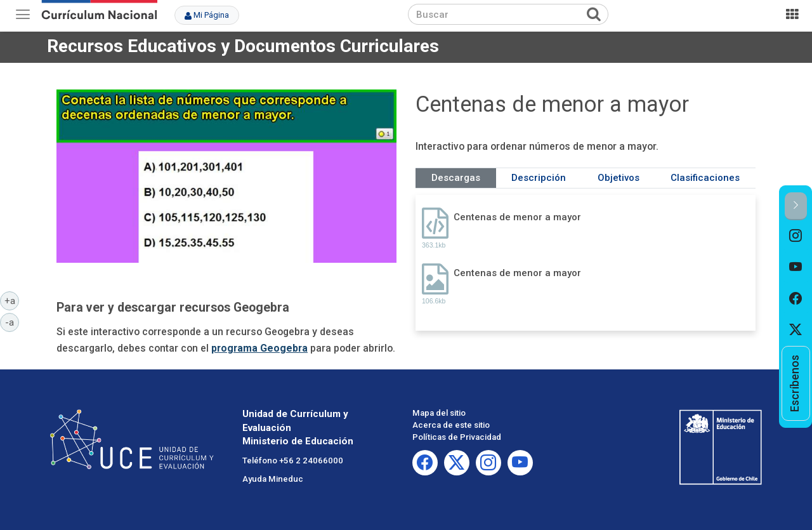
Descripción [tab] (539, 178)
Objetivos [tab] (619, 178)
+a (12, 300)
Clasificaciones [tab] (705, 178)
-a (12, 322)
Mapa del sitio (439, 413)
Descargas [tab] (456, 178)
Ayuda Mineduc (273, 479)
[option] (796, 236)
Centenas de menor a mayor (517, 217)
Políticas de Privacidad (457, 437)
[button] (796, 206)
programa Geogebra (259, 348)
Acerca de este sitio (451, 425)
